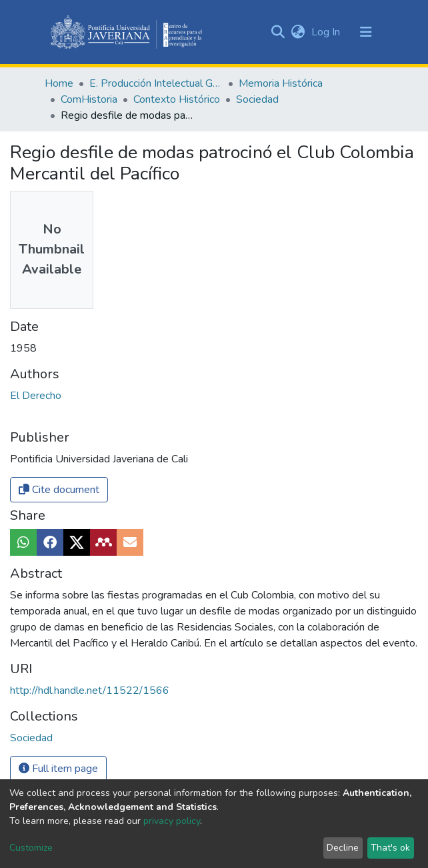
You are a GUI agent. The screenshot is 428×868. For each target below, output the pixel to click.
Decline (343, 848)
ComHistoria (89, 99)
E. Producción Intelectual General (156, 83)
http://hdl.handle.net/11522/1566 (90, 691)
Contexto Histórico (177, 99)
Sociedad (257, 99)
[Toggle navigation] (366, 32)
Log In (327, 32)
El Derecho (36, 396)
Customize (31, 848)
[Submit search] (278, 32)
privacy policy (172, 821)
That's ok (390, 848)
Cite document (59, 490)
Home (59, 83)
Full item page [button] (58, 769)
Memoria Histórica (281, 83)
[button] (298, 32)
